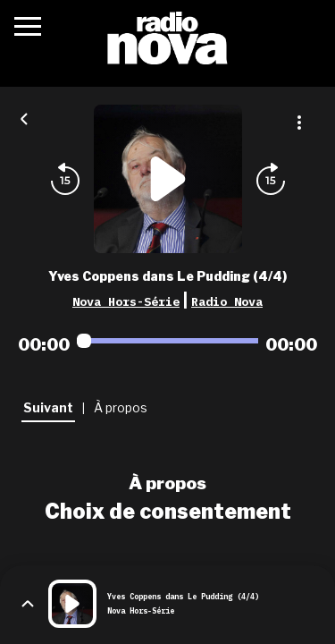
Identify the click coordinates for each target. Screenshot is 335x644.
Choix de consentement (168, 512)
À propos (167, 483)
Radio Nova (227, 301)
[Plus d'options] (299, 123)
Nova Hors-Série (126, 301)
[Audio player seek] (167, 341)
